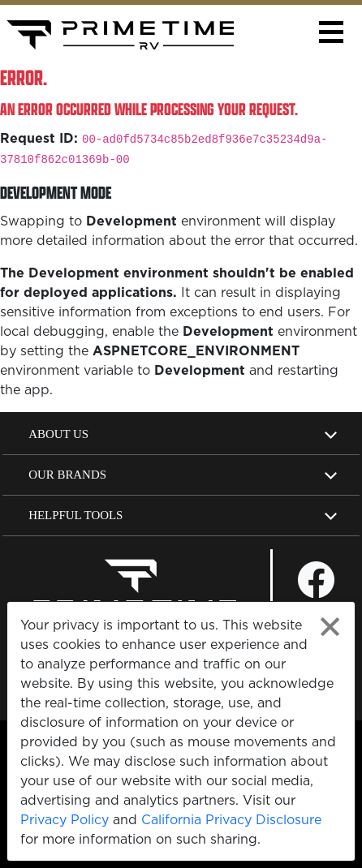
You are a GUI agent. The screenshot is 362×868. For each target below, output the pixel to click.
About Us (58, 434)
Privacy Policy (65, 819)
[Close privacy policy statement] (330, 627)
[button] (331, 32)
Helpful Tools (75, 515)
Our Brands (67, 475)
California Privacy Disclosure (231, 819)
